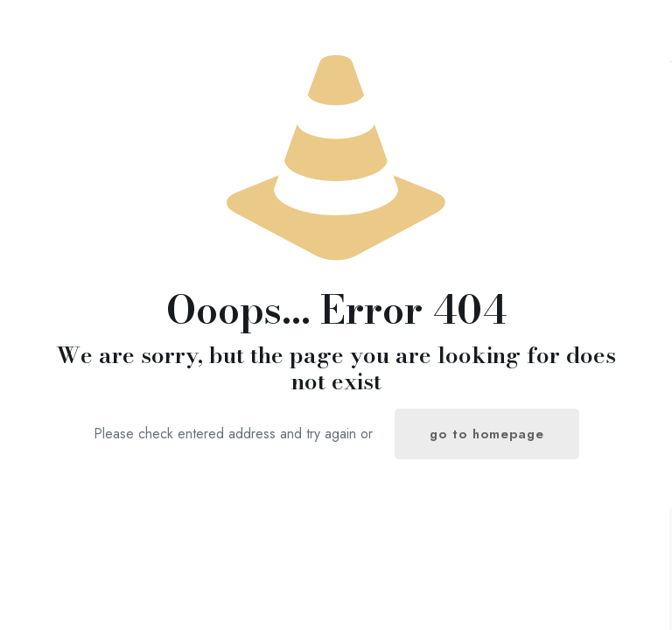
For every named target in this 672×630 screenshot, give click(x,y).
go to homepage (487, 434)
